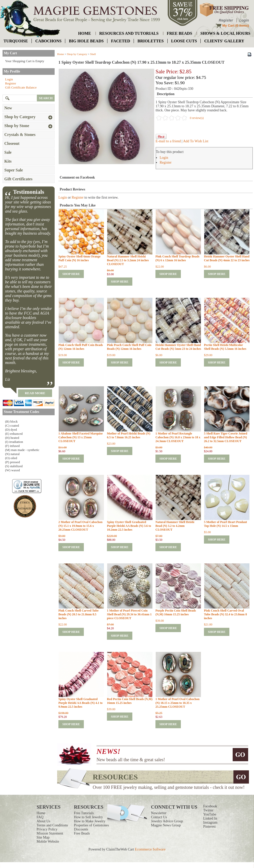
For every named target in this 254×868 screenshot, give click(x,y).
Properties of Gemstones (91, 825)
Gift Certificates (18, 179)
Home (61, 54)
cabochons (48, 41)
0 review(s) (197, 118)
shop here (71, 274)
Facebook (210, 806)
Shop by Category (77, 54)
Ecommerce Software (150, 849)
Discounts (81, 829)
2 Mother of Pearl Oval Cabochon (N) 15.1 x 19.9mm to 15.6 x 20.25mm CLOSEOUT (80, 526)
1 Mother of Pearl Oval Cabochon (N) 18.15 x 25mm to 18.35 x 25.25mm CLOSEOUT (177, 703)
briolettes (150, 41)
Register (226, 20)
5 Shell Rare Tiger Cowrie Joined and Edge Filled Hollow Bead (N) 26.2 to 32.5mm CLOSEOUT (226, 437)
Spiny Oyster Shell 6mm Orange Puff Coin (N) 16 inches (80, 258)
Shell (93, 54)
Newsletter (159, 813)
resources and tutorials (129, 33)
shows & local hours (225, 33)
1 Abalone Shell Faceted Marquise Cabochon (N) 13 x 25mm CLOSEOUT (81, 437)
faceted (121, 41)
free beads (180, 33)
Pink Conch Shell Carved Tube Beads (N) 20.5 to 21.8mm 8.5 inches (78, 614)
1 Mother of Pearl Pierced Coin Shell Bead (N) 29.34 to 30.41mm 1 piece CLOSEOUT (129, 614)
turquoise (16, 41)
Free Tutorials (84, 813)
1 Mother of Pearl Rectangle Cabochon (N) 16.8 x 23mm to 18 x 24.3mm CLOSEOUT (178, 437)
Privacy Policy (47, 829)
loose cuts (184, 41)
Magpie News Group (166, 825)
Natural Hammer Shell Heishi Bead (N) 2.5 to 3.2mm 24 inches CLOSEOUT (128, 260)
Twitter (208, 810)
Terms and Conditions (52, 825)
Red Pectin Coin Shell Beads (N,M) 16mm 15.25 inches (130, 701)
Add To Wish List (196, 141)
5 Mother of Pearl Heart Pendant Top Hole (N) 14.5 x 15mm (225, 524)
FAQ (40, 817)
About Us (43, 821)
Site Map (43, 837)
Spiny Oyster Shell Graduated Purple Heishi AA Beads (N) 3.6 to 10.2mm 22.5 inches (129, 526)
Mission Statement (50, 833)
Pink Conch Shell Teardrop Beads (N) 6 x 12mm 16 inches (177, 258)
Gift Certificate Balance (21, 87)
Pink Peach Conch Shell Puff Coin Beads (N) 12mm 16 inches (129, 347)
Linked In (210, 818)
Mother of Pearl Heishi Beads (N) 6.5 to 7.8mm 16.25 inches (129, 435)
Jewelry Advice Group (167, 821)
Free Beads (82, 833)
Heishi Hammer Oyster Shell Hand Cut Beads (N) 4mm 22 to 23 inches (227, 258)
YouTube (210, 814)
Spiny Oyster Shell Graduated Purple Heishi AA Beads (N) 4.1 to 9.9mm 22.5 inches (81, 703)
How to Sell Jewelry (88, 817)
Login (244, 20)
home (85, 33)
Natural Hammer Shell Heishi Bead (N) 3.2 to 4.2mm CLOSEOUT (175, 526)
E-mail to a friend (168, 141)
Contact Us (159, 817)
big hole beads (86, 41)
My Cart (228, 25)
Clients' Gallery (224, 41)
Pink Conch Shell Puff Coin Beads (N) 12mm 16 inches (81, 347)
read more (35, 393)
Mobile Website (48, 841)
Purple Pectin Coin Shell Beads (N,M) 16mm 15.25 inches (176, 612)
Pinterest (209, 827)
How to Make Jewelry (90, 821)
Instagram (210, 822)
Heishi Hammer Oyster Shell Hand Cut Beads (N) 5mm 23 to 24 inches (178, 347)
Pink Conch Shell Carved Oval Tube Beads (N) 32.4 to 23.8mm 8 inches (225, 614)
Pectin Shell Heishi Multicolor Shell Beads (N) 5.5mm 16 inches (225, 347)
